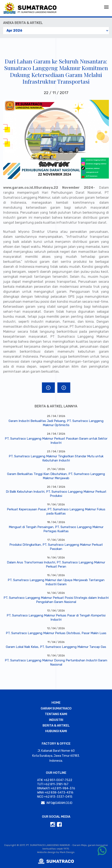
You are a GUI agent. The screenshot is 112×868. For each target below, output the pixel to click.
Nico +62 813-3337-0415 (55, 797)
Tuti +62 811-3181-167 (53, 784)
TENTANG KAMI (56, 714)
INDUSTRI (56, 720)
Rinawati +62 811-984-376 (56, 788)
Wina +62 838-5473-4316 (55, 793)
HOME (56, 703)
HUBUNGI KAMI (56, 731)
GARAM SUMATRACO (56, 708)
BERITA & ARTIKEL (56, 725)
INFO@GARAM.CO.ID (59, 803)
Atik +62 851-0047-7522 (55, 780)
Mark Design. (67, 852)
